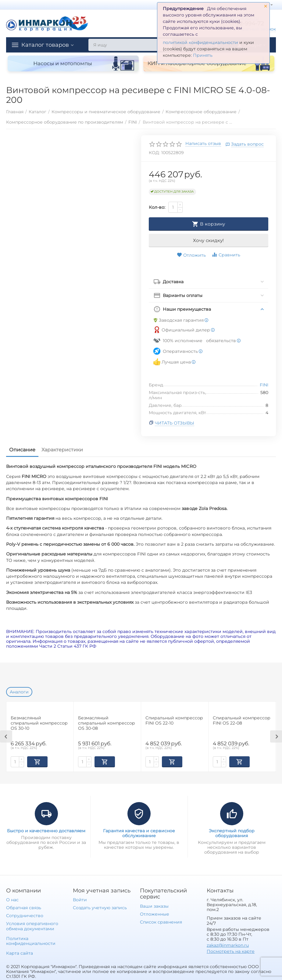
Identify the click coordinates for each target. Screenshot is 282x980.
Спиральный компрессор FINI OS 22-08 (242, 721)
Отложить (191, 255)
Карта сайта (20, 953)
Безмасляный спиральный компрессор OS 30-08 (107, 723)
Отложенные (155, 913)
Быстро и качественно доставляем (46, 830)
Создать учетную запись (100, 907)
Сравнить (226, 255)
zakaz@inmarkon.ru (228, 945)
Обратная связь (24, 907)
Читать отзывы (175, 423)
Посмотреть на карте (231, 951)
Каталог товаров (45, 45)
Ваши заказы (154, 906)
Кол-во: (157, 207)
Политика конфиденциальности (31, 940)
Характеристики (62, 450)
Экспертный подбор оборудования (232, 833)
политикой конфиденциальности (200, 42)
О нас (12, 899)
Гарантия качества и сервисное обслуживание (139, 833)
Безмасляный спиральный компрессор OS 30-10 (39, 723)
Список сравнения (161, 921)
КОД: (154, 153)
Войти (80, 899)
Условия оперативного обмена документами (32, 925)
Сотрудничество (25, 915)
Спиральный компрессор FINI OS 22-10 (174, 721)
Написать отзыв (203, 144)
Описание (22, 450)
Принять (203, 55)
